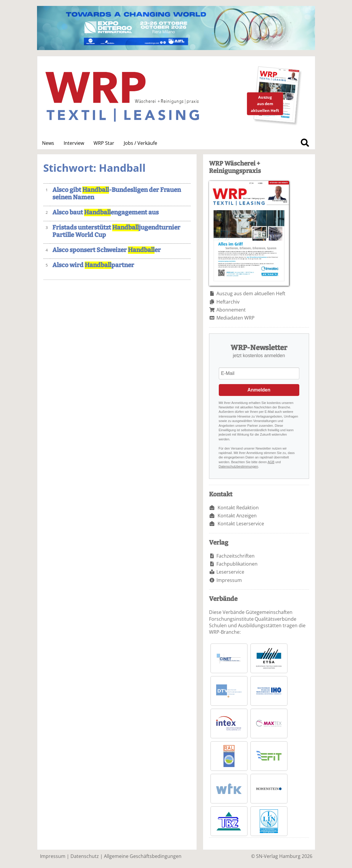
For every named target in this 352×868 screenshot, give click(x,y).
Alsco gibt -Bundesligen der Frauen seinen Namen (117, 194)
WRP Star (104, 143)
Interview (74, 143)
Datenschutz (85, 856)
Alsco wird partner (93, 265)
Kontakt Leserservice (241, 524)
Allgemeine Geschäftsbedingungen (143, 856)
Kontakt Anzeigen (237, 516)
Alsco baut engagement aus (106, 212)
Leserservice (230, 572)
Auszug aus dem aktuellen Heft (251, 293)
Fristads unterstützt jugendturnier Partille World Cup (116, 231)
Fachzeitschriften (236, 556)
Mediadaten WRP (236, 318)
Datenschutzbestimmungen (238, 466)
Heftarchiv (228, 302)
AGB (271, 462)
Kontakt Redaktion (238, 508)
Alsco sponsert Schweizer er (107, 250)
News (48, 143)
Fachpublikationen (237, 564)
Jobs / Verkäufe (140, 143)
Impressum (229, 580)
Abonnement (231, 310)
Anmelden (259, 390)
